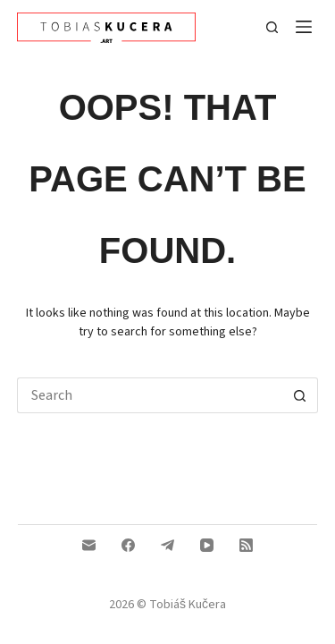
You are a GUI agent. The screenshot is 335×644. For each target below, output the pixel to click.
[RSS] (246, 545)
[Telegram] (167, 545)
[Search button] (300, 395)
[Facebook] (128, 545)
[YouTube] (207, 545)
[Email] (89, 545)
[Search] (272, 27)
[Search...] (150, 395)
